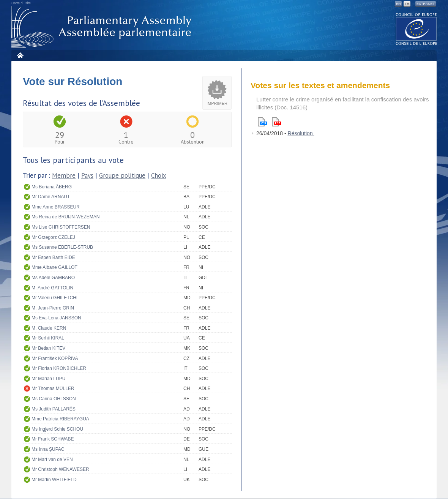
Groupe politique (122, 175)
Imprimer (217, 103)
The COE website (416, 29)
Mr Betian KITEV (48, 348)
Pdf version (276, 122)
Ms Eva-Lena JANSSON (56, 318)
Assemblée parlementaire (103, 27)
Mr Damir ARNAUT (51, 197)
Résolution (301, 133)
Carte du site (21, 3)
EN (398, 4)
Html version (262, 122)
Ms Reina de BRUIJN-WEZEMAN (65, 217)
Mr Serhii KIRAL (48, 338)
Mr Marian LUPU (48, 379)
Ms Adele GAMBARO (53, 278)
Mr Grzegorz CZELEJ (53, 237)
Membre (64, 175)
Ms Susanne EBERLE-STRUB (62, 247)
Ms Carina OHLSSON (54, 399)
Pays (87, 175)
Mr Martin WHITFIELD (54, 480)
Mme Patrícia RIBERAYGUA (60, 419)
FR (407, 4)
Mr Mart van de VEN (52, 460)
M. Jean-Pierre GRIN (53, 308)
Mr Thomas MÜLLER (53, 388)
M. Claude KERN (49, 328)
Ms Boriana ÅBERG (52, 187)
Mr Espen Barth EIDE (53, 257)
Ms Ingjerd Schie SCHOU (57, 429)
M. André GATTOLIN (52, 288)
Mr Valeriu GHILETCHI (54, 298)
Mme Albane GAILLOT (54, 267)
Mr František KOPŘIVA (55, 358)
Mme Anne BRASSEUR (56, 207)
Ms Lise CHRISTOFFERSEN (61, 227)
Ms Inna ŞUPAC (48, 449)
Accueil (20, 55)
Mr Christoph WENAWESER (60, 469)
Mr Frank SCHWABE (53, 439)
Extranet (426, 4)
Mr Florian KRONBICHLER (59, 368)
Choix (159, 175)
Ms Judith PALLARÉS (54, 409)
